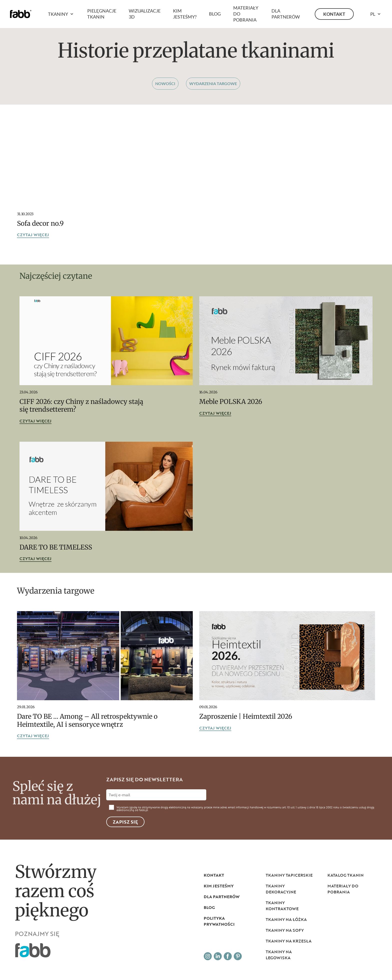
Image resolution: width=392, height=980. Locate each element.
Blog (215, 14)
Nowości (165, 83)
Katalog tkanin (345, 875)
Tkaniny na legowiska (279, 955)
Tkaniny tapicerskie (289, 875)
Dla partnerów (222, 897)
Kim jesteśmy (219, 886)
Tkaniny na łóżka (286, 919)
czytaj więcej (33, 235)
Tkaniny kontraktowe (282, 906)
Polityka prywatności (219, 921)
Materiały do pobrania (343, 889)
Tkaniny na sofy (285, 930)
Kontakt (334, 14)
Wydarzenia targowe (213, 83)
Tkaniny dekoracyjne (281, 889)
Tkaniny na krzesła (289, 941)
